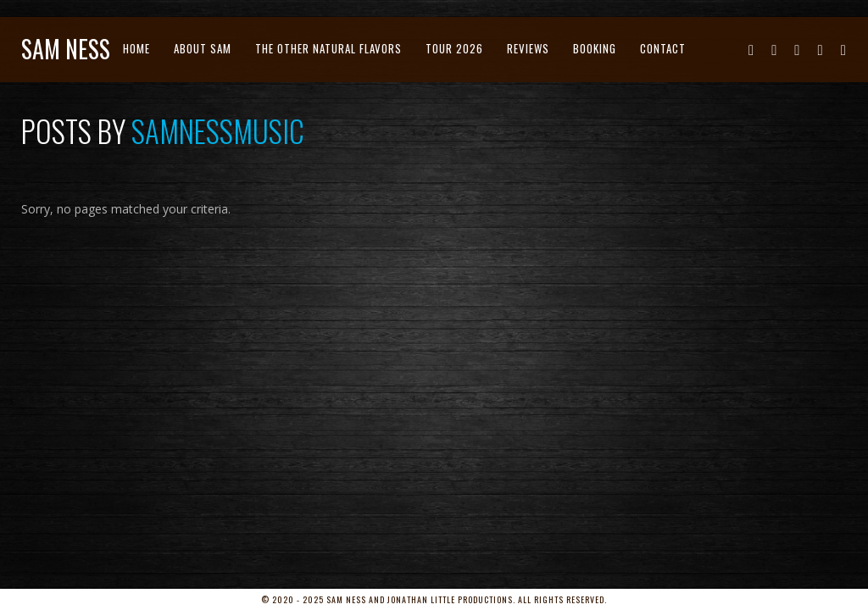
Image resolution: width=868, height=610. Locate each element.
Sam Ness (66, 49)
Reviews (528, 48)
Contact (663, 48)
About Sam (203, 48)
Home (136, 48)
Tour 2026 (454, 48)
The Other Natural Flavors (328, 48)
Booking (595, 48)
